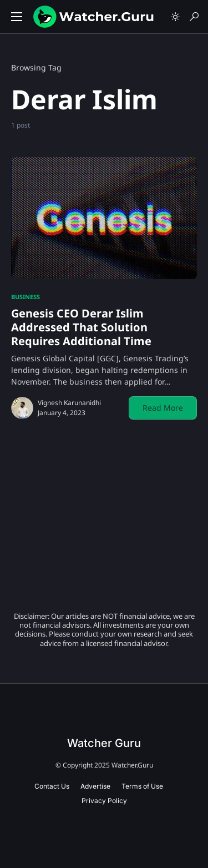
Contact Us (52, 786)
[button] (17, 17)
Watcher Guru (104, 743)
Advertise (95, 786)
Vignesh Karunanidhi (69, 403)
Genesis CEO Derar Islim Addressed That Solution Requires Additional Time (81, 327)
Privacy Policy (104, 801)
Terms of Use (142, 786)
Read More (163, 408)
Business (26, 297)
